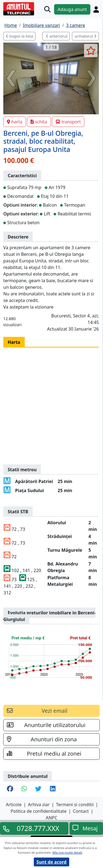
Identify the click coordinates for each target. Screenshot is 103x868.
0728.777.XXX (38, 828)
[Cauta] (47, 9)
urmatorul (85, 36)
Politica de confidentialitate (39, 811)
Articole (14, 805)
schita (39, 122)
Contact (81, 811)
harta (15, 122)
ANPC (51, 818)
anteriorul (57, 36)
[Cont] (96, 9)
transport (68, 122)
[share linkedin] (53, 789)
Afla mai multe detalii (67, 852)
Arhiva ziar (39, 805)
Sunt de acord (51, 862)
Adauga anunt (72, 9)
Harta (14, 342)
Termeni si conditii (75, 805)
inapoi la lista (19, 36)
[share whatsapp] (24, 789)
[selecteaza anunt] (91, 51)
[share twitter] (38, 789)
